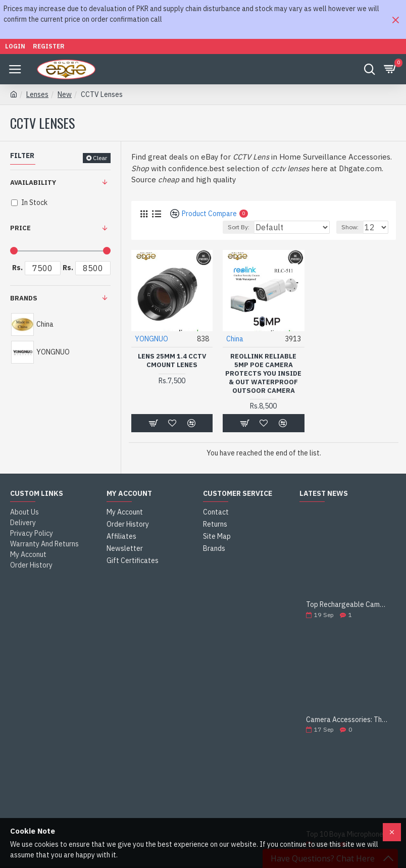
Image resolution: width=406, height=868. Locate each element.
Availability (33, 183)
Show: (350, 227)
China (235, 339)
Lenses (37, 94)
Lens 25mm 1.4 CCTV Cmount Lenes (172, 361)
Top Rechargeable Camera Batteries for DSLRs (348, 605)
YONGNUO (151, 339)
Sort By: (239, 227)
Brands (24, 298)
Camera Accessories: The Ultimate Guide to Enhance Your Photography (348, 720)
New (65, 94)
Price (20, 228)
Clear (100, 158)
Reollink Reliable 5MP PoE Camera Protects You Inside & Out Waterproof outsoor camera (263, 374)
